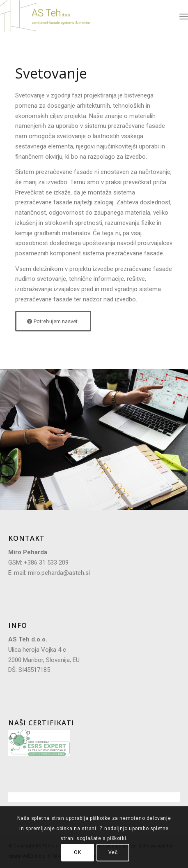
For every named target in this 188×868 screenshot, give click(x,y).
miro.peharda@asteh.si (59, 573)
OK (77, 852)
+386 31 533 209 (46, 562)
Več (113, 852)
